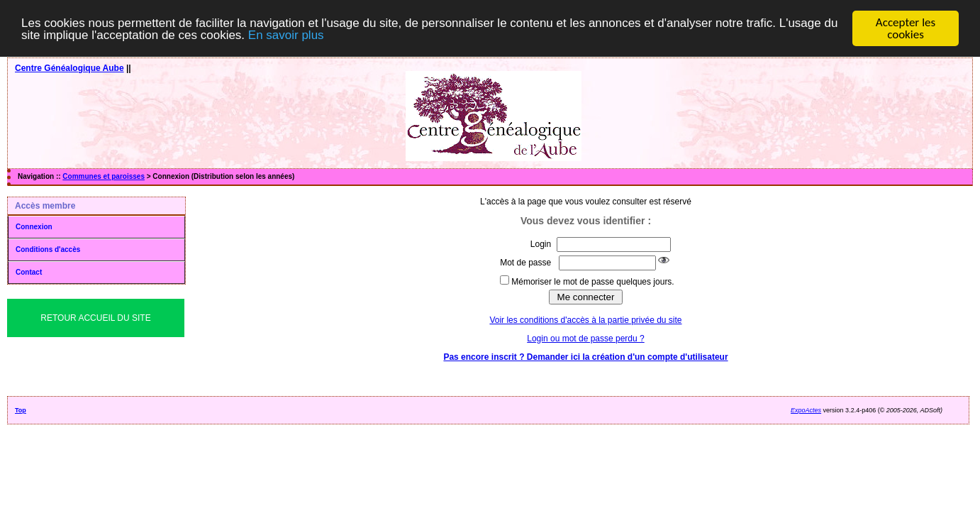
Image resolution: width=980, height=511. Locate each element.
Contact (29, 269)
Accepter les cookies (906, 26)
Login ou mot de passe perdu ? (585, 336)
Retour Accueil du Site (95, 315)
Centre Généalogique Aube (69, 65)
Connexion (34, 224)
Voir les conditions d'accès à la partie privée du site (585, 317)
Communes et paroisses (104, 174)
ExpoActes (806, 407)
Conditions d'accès (48, 247)
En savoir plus (286, 32)
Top (21, 407)
